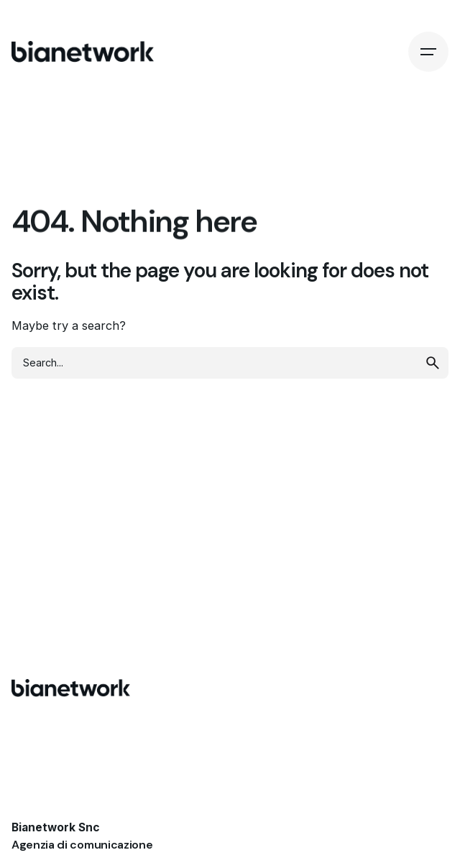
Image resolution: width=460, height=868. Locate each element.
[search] (433, 363)
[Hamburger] (428, 52)
